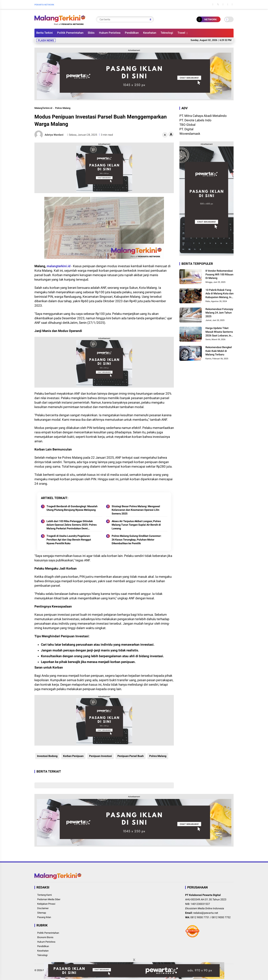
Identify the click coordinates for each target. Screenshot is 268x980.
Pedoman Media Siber (49, 899)
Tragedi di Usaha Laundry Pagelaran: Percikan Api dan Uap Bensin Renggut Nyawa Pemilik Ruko (69, 539)
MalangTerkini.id (43, 108)
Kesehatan (150, 33)
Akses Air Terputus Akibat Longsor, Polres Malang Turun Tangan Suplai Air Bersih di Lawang (136, 525)
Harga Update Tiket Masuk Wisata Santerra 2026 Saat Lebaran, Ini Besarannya (219, 332)
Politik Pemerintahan (70, 33)
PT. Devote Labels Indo (195, 120)
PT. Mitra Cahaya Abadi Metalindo (203, 116)
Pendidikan (132, 33)
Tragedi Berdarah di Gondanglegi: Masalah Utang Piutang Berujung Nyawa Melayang (72, 508)
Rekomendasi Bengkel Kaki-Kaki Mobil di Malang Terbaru (219, 351)
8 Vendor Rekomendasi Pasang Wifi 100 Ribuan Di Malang (219, 274)
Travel (181, 33)
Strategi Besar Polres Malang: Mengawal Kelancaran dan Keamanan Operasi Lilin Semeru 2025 (136, 510)
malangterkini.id (59, 266)
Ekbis (91, 33)
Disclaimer (43, 908)
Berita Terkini (44, 33)
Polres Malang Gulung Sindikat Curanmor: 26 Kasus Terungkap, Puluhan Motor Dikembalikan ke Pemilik (137, 539)
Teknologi (167, 33)
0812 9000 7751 (200, 917)
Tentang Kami (44, 895)
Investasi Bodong (47, 756)
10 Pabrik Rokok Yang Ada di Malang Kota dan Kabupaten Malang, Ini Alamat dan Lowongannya (220, 294)
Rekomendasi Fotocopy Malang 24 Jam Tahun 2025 (219, 313)
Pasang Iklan (44, 917)
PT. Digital (186, 129)
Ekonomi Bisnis (45, 937)
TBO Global (187, 125)
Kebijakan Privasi (46, 904)
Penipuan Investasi (100, 756)
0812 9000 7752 (221, 917)
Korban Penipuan (73, 756)
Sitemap (42, 913)
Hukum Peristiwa (110, 33)
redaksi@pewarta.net (206, 913)
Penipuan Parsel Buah (130, 756)
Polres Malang (63, 108)
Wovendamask (190, 134)
